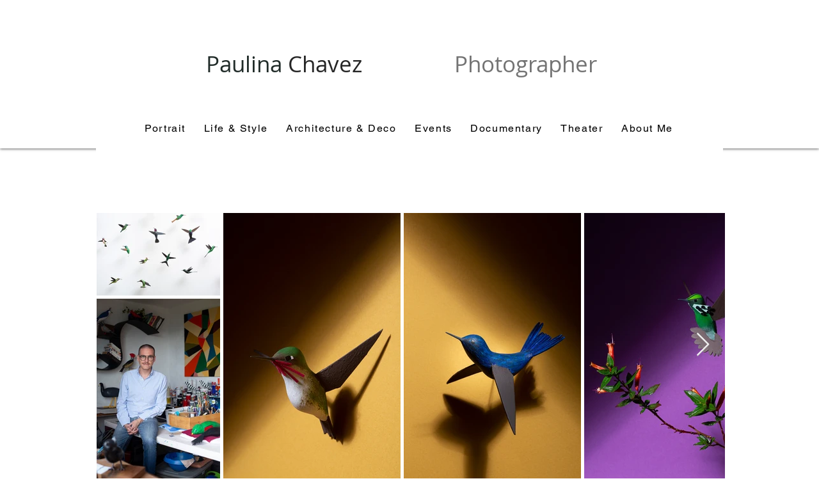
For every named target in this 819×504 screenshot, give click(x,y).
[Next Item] (703, 345)
